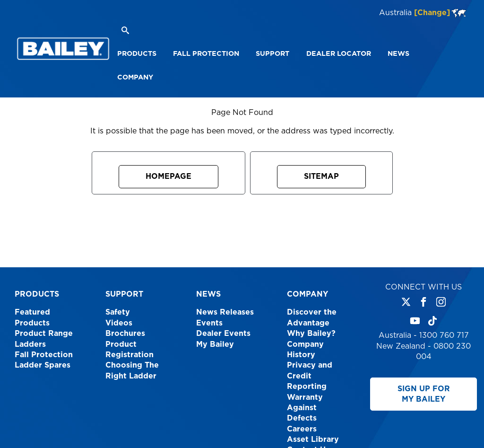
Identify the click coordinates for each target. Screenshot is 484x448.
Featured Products (32, 317)
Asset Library (313, 439)
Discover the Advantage (312, 317)
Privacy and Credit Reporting (310, 376)
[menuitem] (137, 54)
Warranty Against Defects (305, 408)
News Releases (225, 312)
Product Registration (130, 350)
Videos (119, 323)
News (208, 294)
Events (209, 323)
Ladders (30, 344)
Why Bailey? (311, 334)
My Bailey (215, 344)
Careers (302, 429)
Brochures (125, 334)
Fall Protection (44, 355)
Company (307, 294)
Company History (305, 350)
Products (37, 294)
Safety (118, 312)
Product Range (44, 334)
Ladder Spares (43, 365)
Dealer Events (223, 334)
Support (124, 294)
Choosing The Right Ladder (132, 370)
